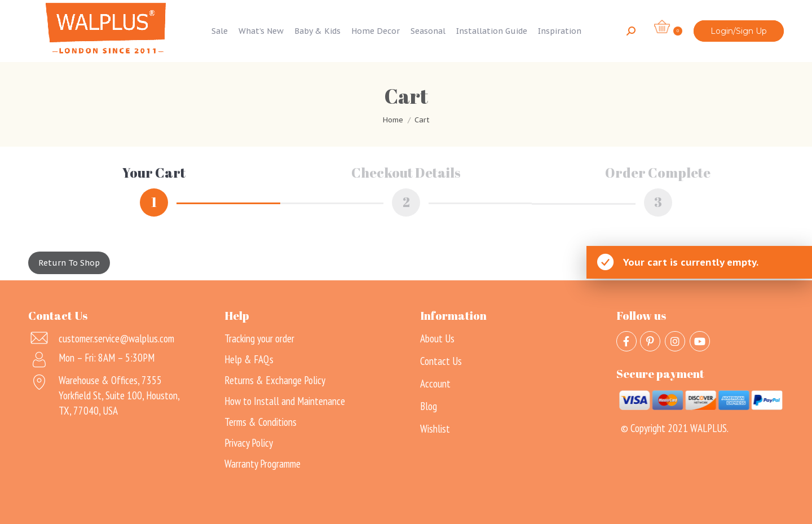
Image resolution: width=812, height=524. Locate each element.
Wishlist (435, 428)
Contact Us (441, 360)
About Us (437, 337)
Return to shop (69, 262)
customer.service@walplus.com (116, 337)
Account (435, 382)
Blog (429, 405)
